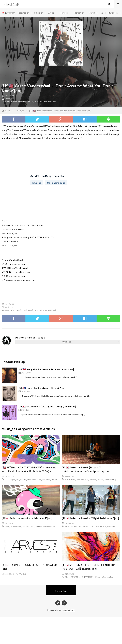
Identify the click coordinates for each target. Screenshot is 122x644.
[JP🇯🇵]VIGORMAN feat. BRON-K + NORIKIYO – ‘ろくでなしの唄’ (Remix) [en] (91, 567)
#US (37, 102)
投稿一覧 (67, 342)
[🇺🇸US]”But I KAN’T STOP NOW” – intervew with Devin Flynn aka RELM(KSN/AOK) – (29, 469)
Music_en (39, 13)
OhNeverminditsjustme (18, 272)
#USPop (43, 102)
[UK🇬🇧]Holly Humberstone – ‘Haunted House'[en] (46, 369)
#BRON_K (76, 577)
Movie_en (64, 13)
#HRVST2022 (29, 526)
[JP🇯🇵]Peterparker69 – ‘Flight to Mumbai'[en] (90, 518)
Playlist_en (113, 13)
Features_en (23, 13)
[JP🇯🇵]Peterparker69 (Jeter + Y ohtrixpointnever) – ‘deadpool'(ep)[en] (86, 469)
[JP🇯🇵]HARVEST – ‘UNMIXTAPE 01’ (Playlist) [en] (29, 567)
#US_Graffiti (51, 479)
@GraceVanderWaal (18, 268)
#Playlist (22, 574)
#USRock (52, 102)
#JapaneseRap (111, 479)
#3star (7, 102)
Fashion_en (79, 13)
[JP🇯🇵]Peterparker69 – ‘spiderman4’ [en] (27, 518)
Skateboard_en (96, 13)
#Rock (31, 102)
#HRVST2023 (82, 479)
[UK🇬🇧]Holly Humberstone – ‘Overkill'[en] (42, 388)
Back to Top (61, 591)
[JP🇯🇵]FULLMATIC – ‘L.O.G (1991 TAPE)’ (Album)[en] (47, 406)
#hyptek (93, 479)
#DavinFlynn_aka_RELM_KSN (18, 479)
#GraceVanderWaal (19, 102)
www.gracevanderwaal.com (21, 280)
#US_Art (41, 479)
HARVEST (70, 610)
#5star (7, 526)
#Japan (101, 479)
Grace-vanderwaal (16, 276)
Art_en (51, 13)
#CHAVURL (70, 479)
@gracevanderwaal (15, 264)
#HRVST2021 (87, 577)
